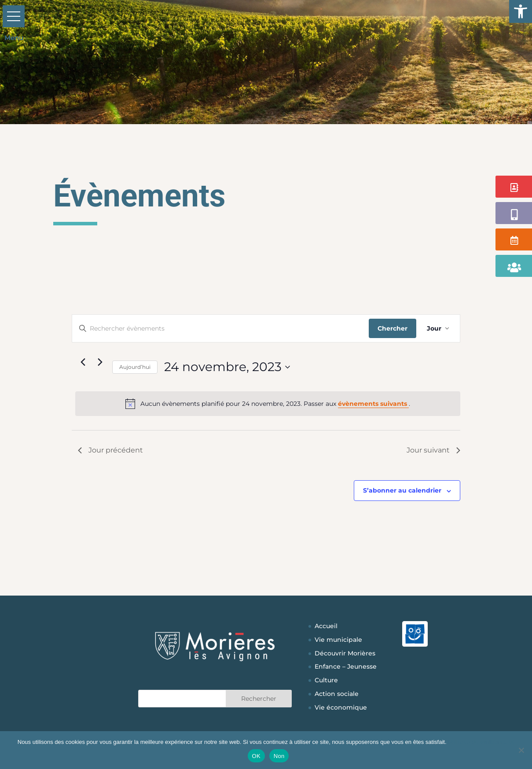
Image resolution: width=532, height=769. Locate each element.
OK (256, 756)
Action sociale (337, 694)
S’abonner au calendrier (402, 490)
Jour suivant (433, 450)
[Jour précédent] (83, 362)
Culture (326, 680)
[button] (521, 11)
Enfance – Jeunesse (346, 666)
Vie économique (341, 707)
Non (279, 756)
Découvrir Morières (345, 653)
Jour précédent (110, 450)
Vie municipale (338, 640)
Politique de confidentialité (481, 742)
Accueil (326, 626)
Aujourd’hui (135, 367)
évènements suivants (373, 404)
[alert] (268, 404)
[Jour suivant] (100, 362)
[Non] (521, 750)
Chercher (393, 328)
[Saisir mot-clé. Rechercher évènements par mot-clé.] (220, 329)
